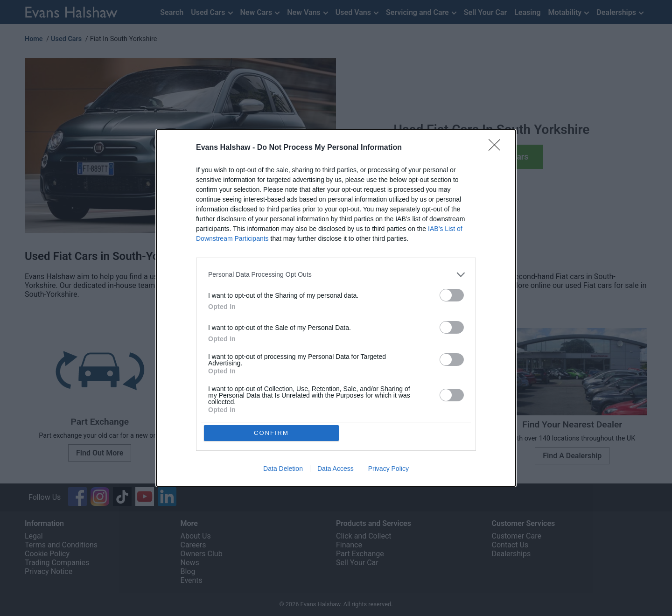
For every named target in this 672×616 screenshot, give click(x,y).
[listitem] (336, 274)
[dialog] (336, 308)
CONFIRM (272, 433)
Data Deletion (283, 469)
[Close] (497, 147)
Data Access (336, 469)
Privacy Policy (388, 469)
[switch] (452, 295)
